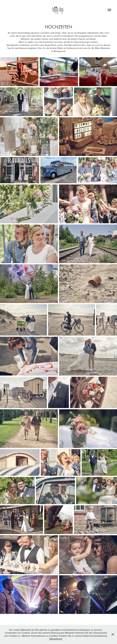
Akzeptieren (56, 639)
